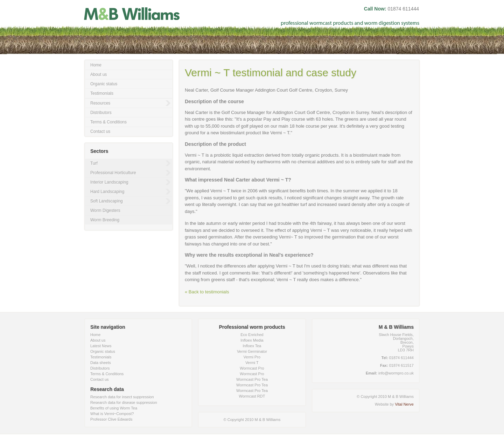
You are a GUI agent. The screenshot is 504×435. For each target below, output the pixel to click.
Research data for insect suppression (122, 397)
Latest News (101, 346)
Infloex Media (252, 340)
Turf (94, 163)
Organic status (104, 84)
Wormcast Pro (252, 368)
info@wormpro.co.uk (396, 373)
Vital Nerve (404, 404)
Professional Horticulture (113, 173)
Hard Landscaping (107, 192)
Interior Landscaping (109, 182)
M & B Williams (132, 13)
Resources (100, 103)
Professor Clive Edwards (111, 419)
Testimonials (102, 93)
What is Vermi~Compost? (112, 414)
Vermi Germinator (252, 351)
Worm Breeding (105, 220)
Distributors (101, 113)
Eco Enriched (252, 335)
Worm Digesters (105, 211)
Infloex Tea (252, 346)
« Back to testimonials (207, 292)
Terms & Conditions (108, 122)
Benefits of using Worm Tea (114, 408)
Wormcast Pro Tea (252, 379)
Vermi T (252, 363)
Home (96, 65)
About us (99, 74)
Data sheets (101, 363)
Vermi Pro (252, 357)
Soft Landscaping (107, 201)
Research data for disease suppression (124, 402)
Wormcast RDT (252, 396)
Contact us (100, 131)
